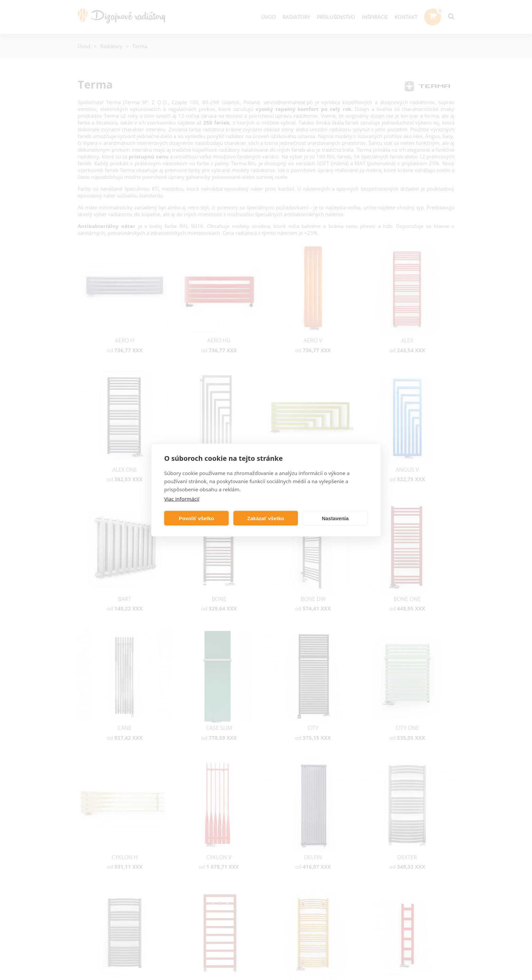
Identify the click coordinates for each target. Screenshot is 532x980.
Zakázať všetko (266, 518)
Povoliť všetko (196, 518)
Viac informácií (182, 499)
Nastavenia (335, 518)
